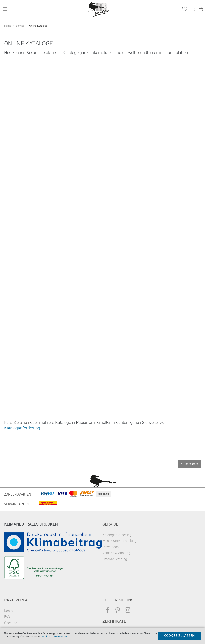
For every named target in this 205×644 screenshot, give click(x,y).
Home (8, 26)
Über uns (11, 623)
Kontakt (10, 611)
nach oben (192, 464)
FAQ (7, 617)
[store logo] (99, 9)
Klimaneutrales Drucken (31, 524)
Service (20, 26)
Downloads (111, 547)
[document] (102, 636)
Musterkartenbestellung (120, 541)
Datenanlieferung (115, 559)
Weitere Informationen (55, 637)
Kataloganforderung (117, 535)
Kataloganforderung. (23, 428)
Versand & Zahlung (116, 553)
